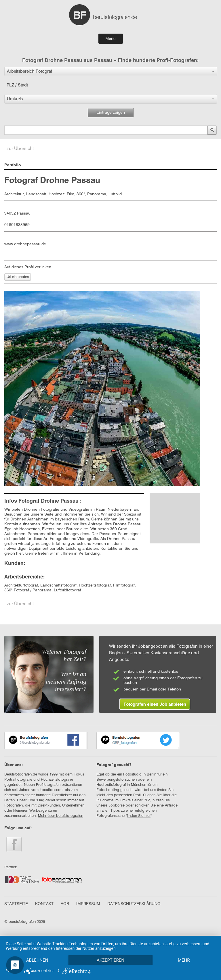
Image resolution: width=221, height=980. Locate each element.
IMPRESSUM (88, 904)
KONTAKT (44, 904)
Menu (110, 38)
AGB (65, 904)
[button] (111, 71)
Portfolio (13, 165)
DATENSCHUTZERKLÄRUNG (134, 904)
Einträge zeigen (111, 113)
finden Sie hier (139, 816)
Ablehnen (37, 960)
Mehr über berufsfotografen (61, 816)
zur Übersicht (20, 149)
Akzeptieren (110, 960)
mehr (184, 960)
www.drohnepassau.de (25, 244)
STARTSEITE (16, 904)
